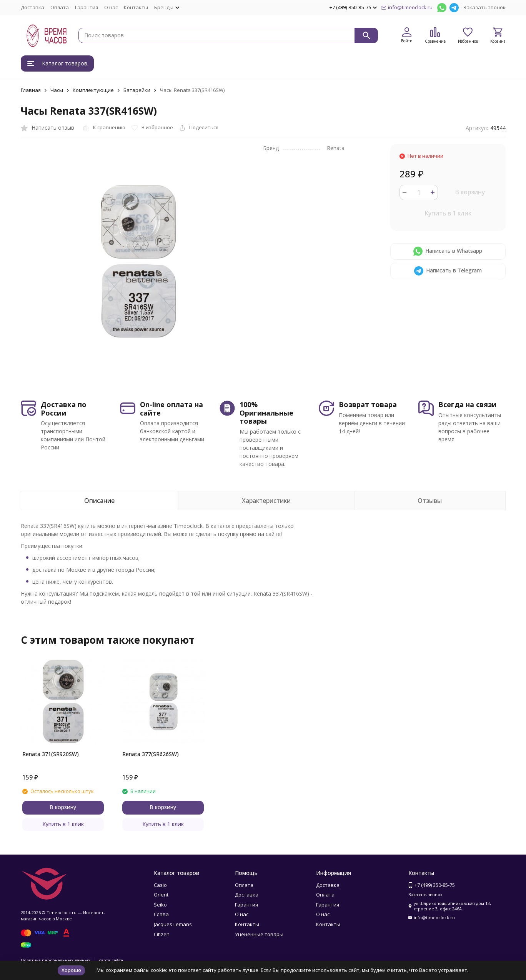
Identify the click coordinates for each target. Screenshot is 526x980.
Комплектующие (93, 90)
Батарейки (137, 90)
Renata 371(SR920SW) (51, 754)
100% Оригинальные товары (266, 413)
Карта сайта (111, 960)
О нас (111, 7)
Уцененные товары (259, 934)
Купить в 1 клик (448, 213)
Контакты (136, 7)
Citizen (162, 934)
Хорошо (71, 970)
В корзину (470, 192)
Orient (161, 895)
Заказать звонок (484, 7)
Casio (160, 885)
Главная (31, 90)
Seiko (160, 905)
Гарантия (87, 7)
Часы (57, 90)
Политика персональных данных (56, 960)
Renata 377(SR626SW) (151, 754)
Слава (161, 914)
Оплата (60, 7)
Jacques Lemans (173, 924)
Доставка (32, 7)
